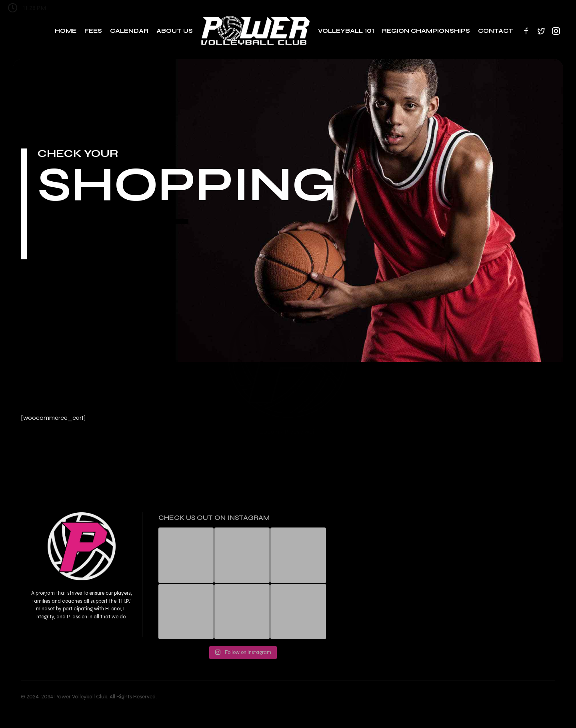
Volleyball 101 (346, 31)
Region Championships (426, 31)
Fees (93, 31)
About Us (175, 31)
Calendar (129, 31)
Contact (496, 31)
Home (66, 31)
